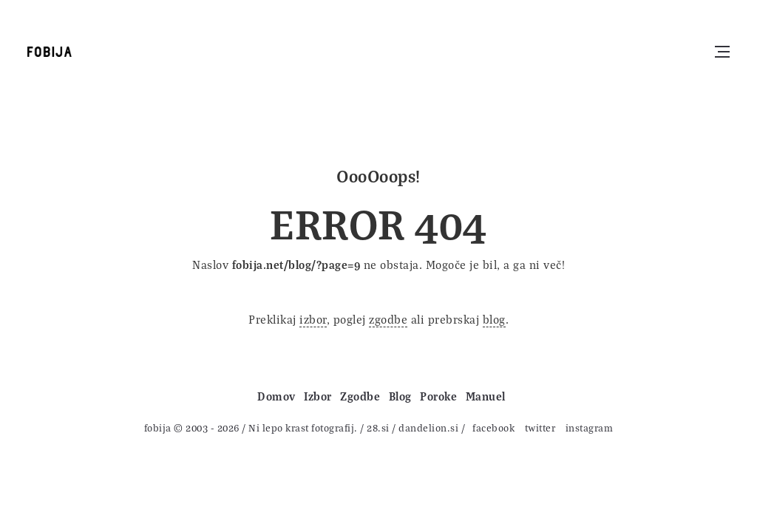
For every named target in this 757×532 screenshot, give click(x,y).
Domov (276, 396)
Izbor (318, 396)
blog (494, 319)
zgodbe (388, 319)
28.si (378, 427)
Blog (400, 396)
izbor (313, 319)
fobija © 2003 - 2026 (192, 427)
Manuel (486, 396)
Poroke (438, 396)
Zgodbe (360, 396)
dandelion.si (428, 427)
